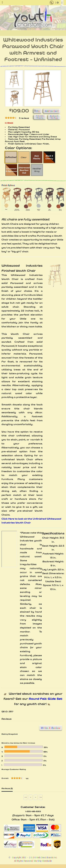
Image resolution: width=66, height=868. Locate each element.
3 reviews (24, 118)
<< (26, 797)
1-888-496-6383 (33, 811)
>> (41, 797)
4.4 (27, 779)
